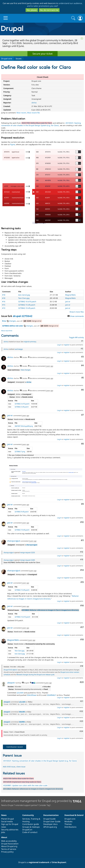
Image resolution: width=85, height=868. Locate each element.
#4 (82, 366)
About (4, 837)
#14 (82, 570)
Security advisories (10, 829)
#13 (82, 560)
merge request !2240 (27, 560)
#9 (82, 504)
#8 (82, 444)
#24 (81, 731)
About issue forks (7, 331)
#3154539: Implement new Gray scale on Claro (22, 782)
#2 (82, 349)
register (67, 345)
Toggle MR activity (76, 337)
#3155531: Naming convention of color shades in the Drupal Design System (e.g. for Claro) (41, 124)
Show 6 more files (77, 312)
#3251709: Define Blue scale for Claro (37, 123)
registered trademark (39, 862)
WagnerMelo (70, 295)
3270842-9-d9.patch (22, 512)
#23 (81, 721)
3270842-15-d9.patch (27, 305)
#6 (82, 390)
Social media (7, 821)
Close (82, 38)
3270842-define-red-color (13, 326)
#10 (4, 308)
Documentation (51, 815)
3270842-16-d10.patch (27, 302)
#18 (4, 295)
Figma (13, 144)
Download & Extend (74, 815)
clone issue (21, 766)
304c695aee (32, 695)
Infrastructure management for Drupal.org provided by (41, 801)
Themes (68, 824)
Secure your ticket (42, 54)
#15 (4, 305)
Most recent (21, 113)
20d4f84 (22, 722)
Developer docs (50, 824)
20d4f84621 (52, 695)
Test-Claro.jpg (24, 298)
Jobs (3, 832)
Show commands (76, 316)
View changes (26, 370)
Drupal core (7, 59)
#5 (83, 378)
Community (28, 815)
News (4, 815)
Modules (68, 821)
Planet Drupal (7, 819)
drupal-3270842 (23, 316)
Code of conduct (30, 832)
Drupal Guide (49, 819)
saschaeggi (19, 349)
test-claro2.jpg (24, 295)
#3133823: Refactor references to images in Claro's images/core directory (50, 610)
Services (26, 819)
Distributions (70, 827)
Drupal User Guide (52, 821)
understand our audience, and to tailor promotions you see (55, 5)
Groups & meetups (31, 827)
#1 (82, 341)
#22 (81, 711)
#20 (82, 682)
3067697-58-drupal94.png (24, 426)
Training (35, 819)
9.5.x (4, 321)
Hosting (26, 821)
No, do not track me (49, 10)
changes (11, 321)
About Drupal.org (9, 846)
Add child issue (9, 766)
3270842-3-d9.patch (22, 407)
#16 (4, 302)
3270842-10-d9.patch (27, 308)
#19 (82, 666)
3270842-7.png (20, 452)
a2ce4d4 (20, 692)
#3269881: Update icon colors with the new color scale (25, 785)
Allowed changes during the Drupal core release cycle (35, 674)
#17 (82, 627)
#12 (82, 552)
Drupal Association (10, 843)
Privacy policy (7, 852)
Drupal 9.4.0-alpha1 (11, 669)
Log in (59, 345)
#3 (83, 357)
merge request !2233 (27, 552)
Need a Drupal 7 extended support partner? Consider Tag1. (26, 805)
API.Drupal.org (50, 827)
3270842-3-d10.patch (22, 404)
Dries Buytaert (59, 862)
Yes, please (32, 10)
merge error (32, 321)
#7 (83, 415)
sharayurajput (14, 541)
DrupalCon (27, 829)
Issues (19, 59)
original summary (30, 342)
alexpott (11, 682)
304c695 (22, 712)
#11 (82, 540)
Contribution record (15, 747)
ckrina (34, 103)
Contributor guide (31, 824)
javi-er (68, 302)
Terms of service (9, 849)
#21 (82, 701)
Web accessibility (9, 841)
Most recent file (33, 113)
